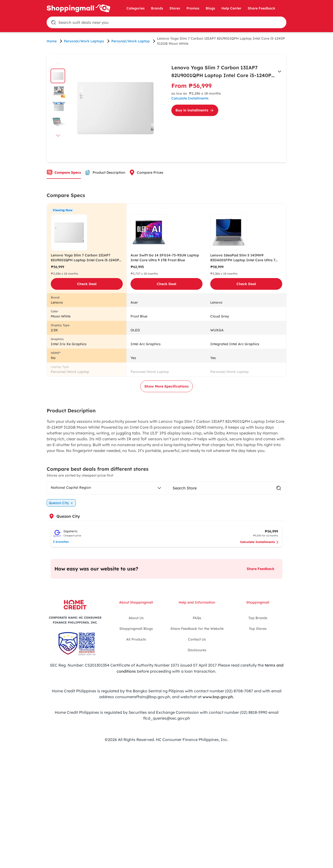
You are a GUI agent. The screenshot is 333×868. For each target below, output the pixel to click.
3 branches (61, 542)
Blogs (210, 8)
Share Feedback (261, 8)
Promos (193, 8)
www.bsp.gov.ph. (218, 696)
